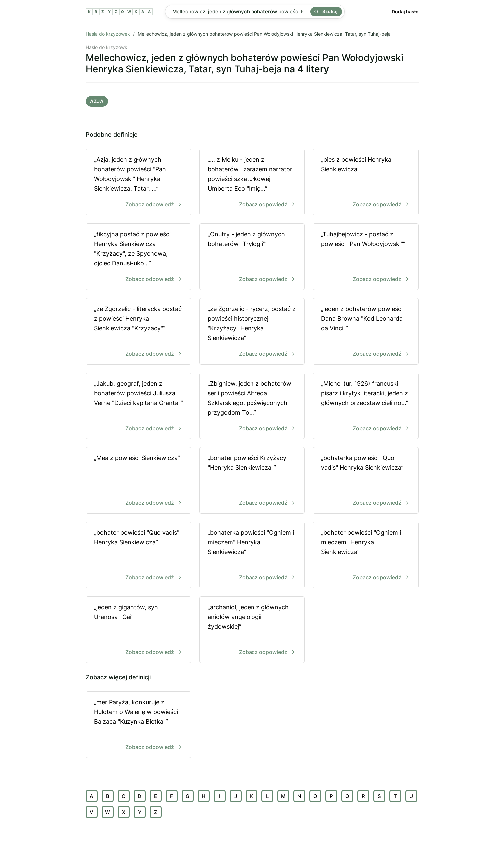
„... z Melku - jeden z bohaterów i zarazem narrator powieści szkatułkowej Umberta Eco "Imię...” (252, 182)
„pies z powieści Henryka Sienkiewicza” (366, 182)
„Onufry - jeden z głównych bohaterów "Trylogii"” (252, 257)
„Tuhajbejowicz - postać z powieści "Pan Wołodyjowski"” (366, 257)
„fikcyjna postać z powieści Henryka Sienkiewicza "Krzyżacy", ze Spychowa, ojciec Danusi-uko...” (138, 257)
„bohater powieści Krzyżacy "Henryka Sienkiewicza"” (252, 481)
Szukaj (326, 11)
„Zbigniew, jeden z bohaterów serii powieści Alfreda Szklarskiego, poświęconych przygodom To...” (252, 406)
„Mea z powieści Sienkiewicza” (138, 481)
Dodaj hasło (405, 11)
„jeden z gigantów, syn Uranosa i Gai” (138, 630)
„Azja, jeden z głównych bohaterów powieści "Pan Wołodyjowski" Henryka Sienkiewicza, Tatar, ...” (138, 182)
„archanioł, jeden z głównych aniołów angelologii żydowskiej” (252, 630)
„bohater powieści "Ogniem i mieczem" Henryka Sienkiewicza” (366, 556)
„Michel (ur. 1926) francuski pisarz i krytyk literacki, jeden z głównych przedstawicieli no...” (366, 406)
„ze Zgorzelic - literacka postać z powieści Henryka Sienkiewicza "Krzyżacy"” (138, 332)
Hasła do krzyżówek (108, 34)
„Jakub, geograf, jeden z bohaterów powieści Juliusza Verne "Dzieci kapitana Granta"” (138, 406)
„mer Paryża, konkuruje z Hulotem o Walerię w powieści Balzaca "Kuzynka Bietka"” (138, 725)
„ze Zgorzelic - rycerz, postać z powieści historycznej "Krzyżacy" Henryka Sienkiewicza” (252, 332)
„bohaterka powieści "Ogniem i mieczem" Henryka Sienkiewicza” (252, 556)
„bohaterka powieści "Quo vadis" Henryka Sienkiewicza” (366, 481)
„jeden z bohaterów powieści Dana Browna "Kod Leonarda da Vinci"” (366, 332)
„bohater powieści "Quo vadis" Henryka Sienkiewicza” (138, 556)
